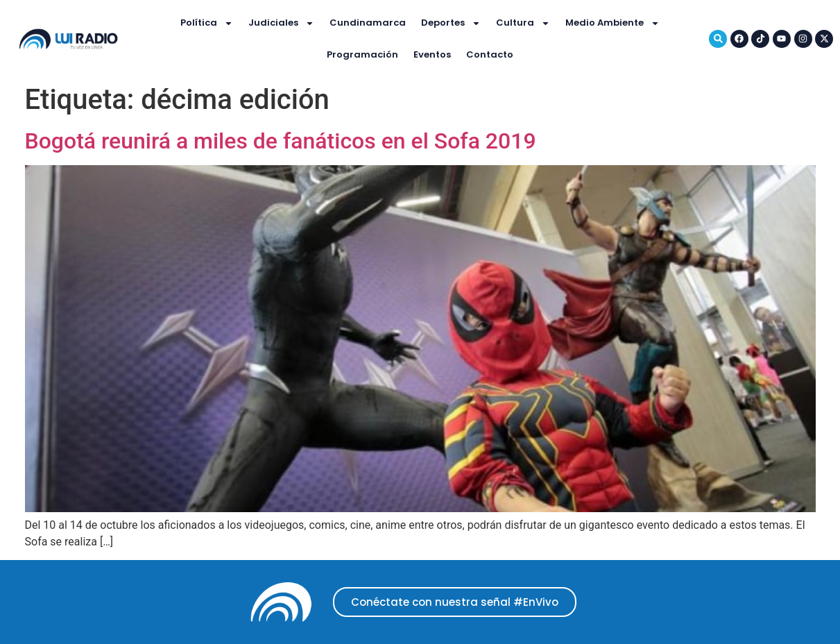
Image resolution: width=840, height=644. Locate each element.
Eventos (432, 54)
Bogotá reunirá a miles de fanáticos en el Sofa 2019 (281, 141)
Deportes (451, 23)
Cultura (523, 23)
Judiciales (281, 23)
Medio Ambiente (612, 23)
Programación (362, 54)
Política (207, 23)
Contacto (490, 54)
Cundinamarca (368, 23)
